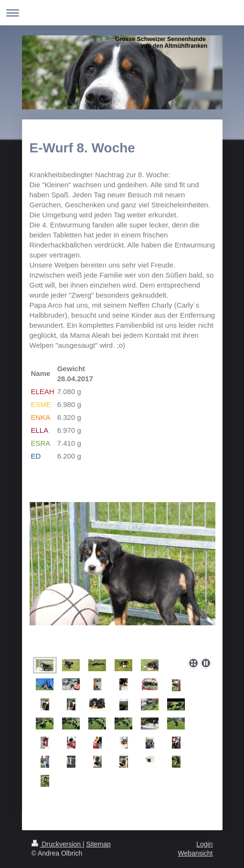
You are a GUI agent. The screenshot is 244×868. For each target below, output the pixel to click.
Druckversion (57, 844)
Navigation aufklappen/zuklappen (122, 13)
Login (204, 844)
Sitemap (99, 844)
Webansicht (196, 853)
